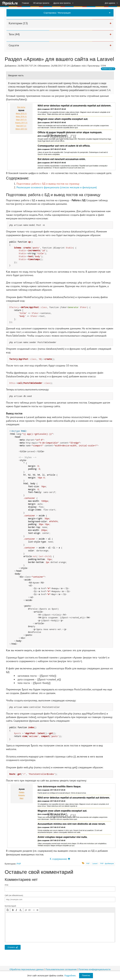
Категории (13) (18, 23)
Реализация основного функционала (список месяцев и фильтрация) (57, 187)
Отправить (13, 947)
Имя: (7, 885)
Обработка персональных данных (27, 969)
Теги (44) (14, 34)
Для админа (110, 3)
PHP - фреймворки (107, 863)
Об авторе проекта (41, 3)
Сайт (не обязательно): (14, 895)
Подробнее (70, 975)
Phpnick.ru (10, 3)
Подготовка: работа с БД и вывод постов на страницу (48, 184)
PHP (19, 864)
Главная (25, 3)
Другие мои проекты (62, 3)
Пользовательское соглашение (61, 969)
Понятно (86, 975)
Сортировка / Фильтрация (57, 13)
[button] (7, 910)
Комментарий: (11, 906)
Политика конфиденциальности (94, 969)
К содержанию (60, 859)
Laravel (95, 863)
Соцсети (14, 45)
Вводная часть (16, 75)
